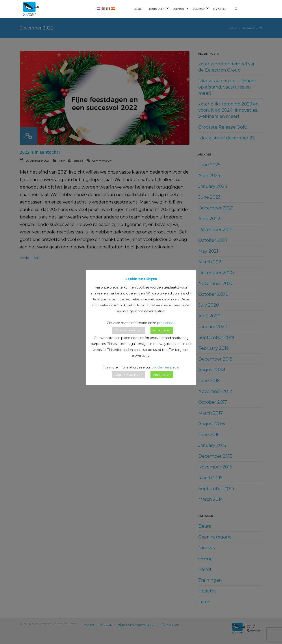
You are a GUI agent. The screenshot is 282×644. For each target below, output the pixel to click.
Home (138, 9)
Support (179, 9)
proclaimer (166, 323)
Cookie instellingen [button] (129, 330)
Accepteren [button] (162, 330)
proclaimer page (165, 367)
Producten (157, 9)
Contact (199, 9)
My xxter (220, 9)
